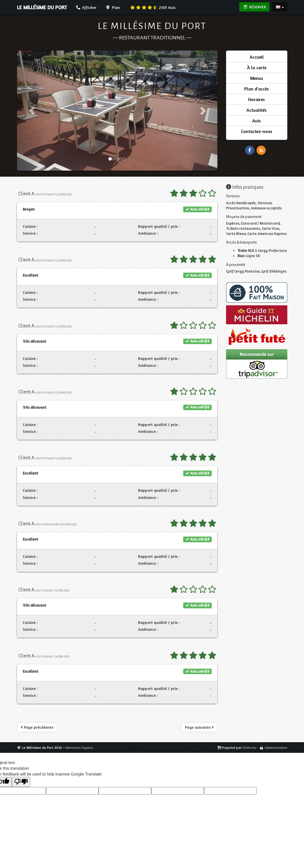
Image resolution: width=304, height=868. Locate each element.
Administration (276, 748)
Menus (257, 78)
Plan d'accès (257, 89)
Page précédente (37, 727)
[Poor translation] (21, 782)
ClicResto (249, 748)
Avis (153, 7)
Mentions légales (80, 748)
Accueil (257, 57)
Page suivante (199, 727)
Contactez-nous (257, 131)
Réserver (254, 7)
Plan (113, 7)
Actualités (257, 110)
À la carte (257, 67)
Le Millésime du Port (152, 26)
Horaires (257, 99)
